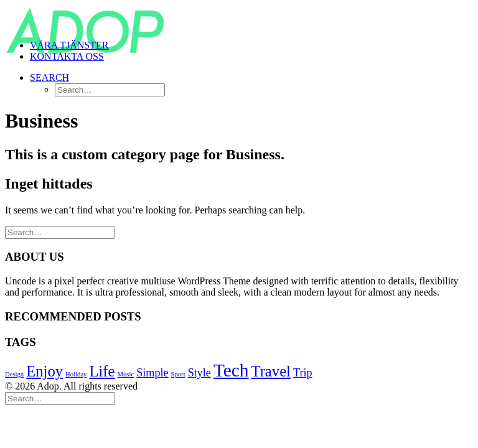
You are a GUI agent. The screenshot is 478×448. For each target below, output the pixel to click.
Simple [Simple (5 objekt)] (152, 373)
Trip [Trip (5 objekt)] (303, 373)
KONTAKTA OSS (67, 56)
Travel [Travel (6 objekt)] (270, 371)
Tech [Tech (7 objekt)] (231, 370)
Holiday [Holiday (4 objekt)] (76, 374)
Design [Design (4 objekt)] (14, 374)
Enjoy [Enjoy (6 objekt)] (45, 371)
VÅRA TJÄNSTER (69, 45)
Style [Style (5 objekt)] (199, 373)
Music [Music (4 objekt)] (126, 374)
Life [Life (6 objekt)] (102, 371)
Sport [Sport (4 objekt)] (178, 374)
